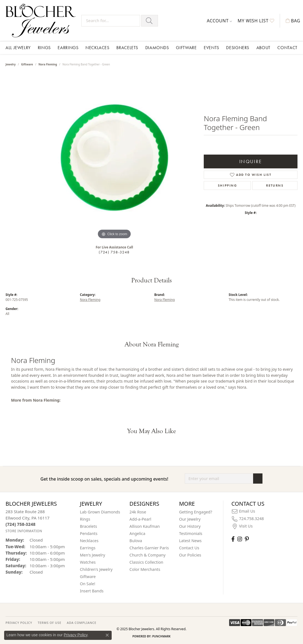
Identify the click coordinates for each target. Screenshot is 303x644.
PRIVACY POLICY (19, 623)
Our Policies (190, 555)
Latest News (190, 541)
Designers (238, 48)
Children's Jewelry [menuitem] (96, 569)
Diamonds (157, 48)
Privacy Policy (76, 635)
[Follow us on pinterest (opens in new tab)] (247, 539)
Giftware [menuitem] (88, 577)
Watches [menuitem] (88, 562)
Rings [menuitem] (85, 519)
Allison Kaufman (145, 526)
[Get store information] (24, 531)
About (263, 48)
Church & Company (148, 555)
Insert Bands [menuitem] (92, 591)
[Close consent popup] (107, 635)
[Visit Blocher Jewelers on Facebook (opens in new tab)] (233, 539)
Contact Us (189, 548)
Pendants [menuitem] (89, 533)
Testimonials (191, 533)
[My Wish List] (256, 21)
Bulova (136, 541)
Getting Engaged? (195, 512)
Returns (275, 185)
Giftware (186, 48)
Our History (190, 526)
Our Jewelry (190, 519)
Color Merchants (145, 569)
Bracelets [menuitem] (89, 526)
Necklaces (97, 48)
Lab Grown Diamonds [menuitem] (100, 512)
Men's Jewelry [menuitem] (93, 555)
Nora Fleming (48, 64)
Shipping (227, 185)
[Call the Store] (21, 524)
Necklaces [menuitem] (89, 541)
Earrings (68, 48)
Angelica (137, 533)
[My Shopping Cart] (293, 21)
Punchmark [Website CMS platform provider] (161, 636)
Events (211, 48)
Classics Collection (147, 562)
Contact (287, 48)
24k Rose (138, 512)
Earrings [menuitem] (88, 548)
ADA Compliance (81, 623)
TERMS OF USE (49, 623)
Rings (44, 48)
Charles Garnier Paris (149, 548)
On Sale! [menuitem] (88, 584)
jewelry (11, 64)
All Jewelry (18, 48)
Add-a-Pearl (140, 519)
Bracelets (127, 48)
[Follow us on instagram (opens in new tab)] (240, 539)
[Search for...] (111, 21)
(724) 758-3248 (114, 252)
